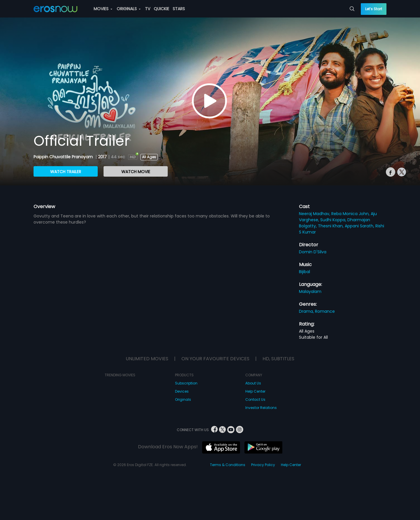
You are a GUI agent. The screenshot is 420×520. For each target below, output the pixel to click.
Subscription (186, 383)
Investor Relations (261, 408)
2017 (102, 157)
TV (148, 9)
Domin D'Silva (313, 252)
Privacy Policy (263, 465)
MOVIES (103, 9)
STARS (179, 9)
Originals (183, 399)
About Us (253, 383)
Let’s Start (374, 9)
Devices (182, 391)
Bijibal (304, 272)
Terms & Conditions (228, 465)
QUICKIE (161, 9)
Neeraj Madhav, (315, 214)
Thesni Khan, (331, 226)
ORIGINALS (129, 9)
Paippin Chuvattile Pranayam (64, 157)
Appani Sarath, (360, 226)
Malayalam (310, 291)
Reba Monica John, (351, 214)
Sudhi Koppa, (334, 220)
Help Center (255, 391)
